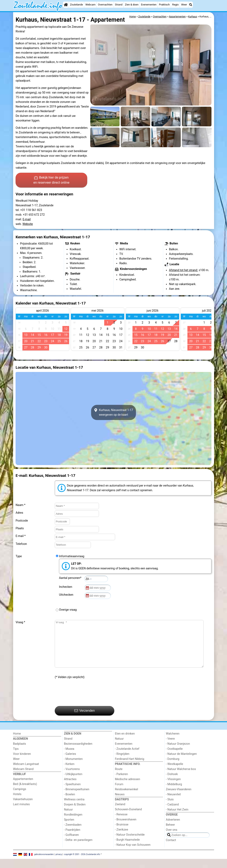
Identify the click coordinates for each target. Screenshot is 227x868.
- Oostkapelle (174, 758)
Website (28, 224)
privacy (59, 863)
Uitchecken (67, 595)
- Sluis (170, 809)
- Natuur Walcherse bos (181, 778)
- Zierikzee (121, 839)
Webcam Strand (23, 778)
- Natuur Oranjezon (178, 753)
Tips (16, 758)
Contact (171, 849)
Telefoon (21, 544)
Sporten (69, 829)
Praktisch (164, 5)
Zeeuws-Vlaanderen (179, 798)
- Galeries (70, 763)
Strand (119, 5)
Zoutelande (77, 5)
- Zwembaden (73, 834)
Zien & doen (132, 5)
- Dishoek (172, 783)
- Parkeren (121, 783)
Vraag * (20, 622)
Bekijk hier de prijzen (51, 180)
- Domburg (173, 768)
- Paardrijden (72, 839)
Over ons (171, 839)
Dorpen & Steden (75, 814)
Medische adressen (128, 788)
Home (17, 743)
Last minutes (22, 813)
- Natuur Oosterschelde (130, 844)
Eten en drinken (125, 743)
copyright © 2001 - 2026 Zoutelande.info (82, 863)
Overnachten (105, 5)
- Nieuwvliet (173, 804)
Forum (119, 793)
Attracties (70, 788)
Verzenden (85, 720)
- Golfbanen (71, 844)
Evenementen (149, 5)
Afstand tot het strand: (183, 270)
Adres (19, 513)
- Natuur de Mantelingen (181, 763)
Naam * (20, 505)
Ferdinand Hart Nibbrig (130, 768)
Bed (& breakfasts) (25, 793)
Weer (184, 5)
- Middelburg (174, 793)
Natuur (68, 819)
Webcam (90, 5)
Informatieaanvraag (72, 556)
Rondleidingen (73, 824)
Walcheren (173, 743)
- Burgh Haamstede (127, 849)
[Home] (66, 5)
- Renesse (121, 824)
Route (119, 778)
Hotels (17, 803)
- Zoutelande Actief (127, 758)
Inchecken (66, 587)
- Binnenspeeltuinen (77, 798)
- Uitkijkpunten (73, 783)
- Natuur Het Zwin (177, 819)
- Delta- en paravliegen (78, 849)
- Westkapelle (174, 773)
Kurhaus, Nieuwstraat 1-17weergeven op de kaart (114, 412)
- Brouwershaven (126, 829)
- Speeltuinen (72, 793)
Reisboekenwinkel (127, 798)
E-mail (27, 219)
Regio (176, 5)
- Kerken (69, 773)
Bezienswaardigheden (78, 753)
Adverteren (173, 829)
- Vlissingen (173, 788)
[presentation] (85, 702)
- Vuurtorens (72, 778)
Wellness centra (74, 809)
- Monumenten (73, 768)
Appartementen (23, 788)
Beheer (170, 834)
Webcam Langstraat (26, 773)
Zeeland (120, 813)
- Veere (170, 748)
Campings (20, 798)
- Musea (69, 758)
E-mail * (20, 536)
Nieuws (120, 804)
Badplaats (20, 753)
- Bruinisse (122, 834)
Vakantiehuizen (23, 808)
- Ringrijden (122, 763)
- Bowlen (70, 804)
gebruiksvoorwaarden (44, 863)
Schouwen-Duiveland (128, 818)
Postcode (22, 521)
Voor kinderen (22, 763)
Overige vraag (68, 610)
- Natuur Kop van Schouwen (133, 854)
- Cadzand (172, 814)
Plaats (20, 528)
